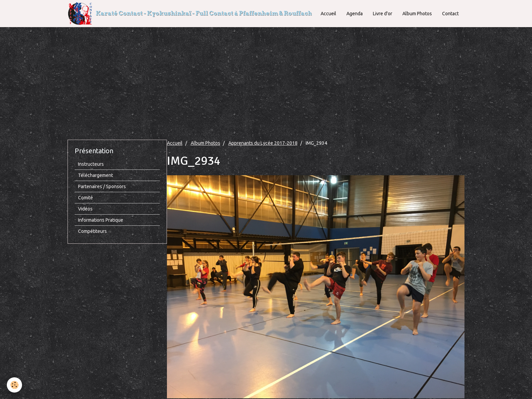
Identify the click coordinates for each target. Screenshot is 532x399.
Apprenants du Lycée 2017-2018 (263, 143)
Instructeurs (91, 164)
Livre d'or (383, 14)
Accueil (328, 14)
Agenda (355, 14)
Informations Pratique (101, 220)
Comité (85, 198)
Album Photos (417, 14)
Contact (450, 14)
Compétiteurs (92, 231)
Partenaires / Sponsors (102, 186)
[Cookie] (14, 385)
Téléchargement (96, 175)
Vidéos (85, 209)
